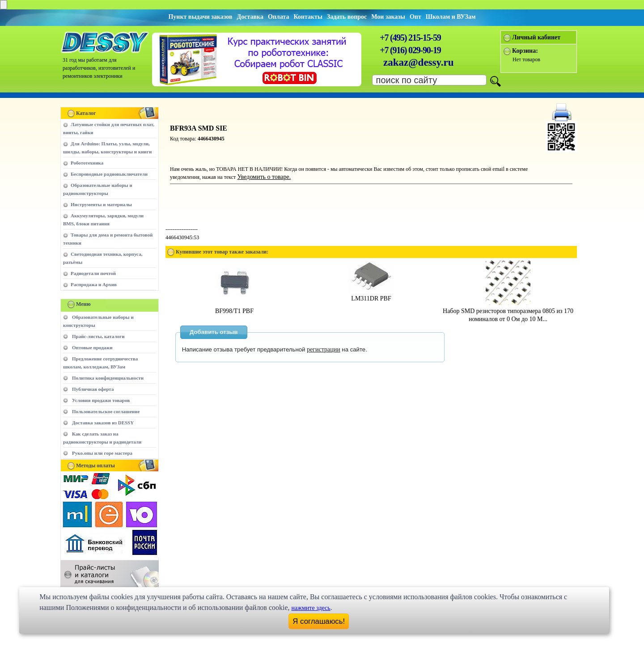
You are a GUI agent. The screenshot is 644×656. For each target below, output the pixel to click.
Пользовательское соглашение (106, 411)
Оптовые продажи (92, 347)
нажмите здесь (311, 608)
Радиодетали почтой (93, 273)
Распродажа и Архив (94, 284)
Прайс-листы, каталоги (98, 336)
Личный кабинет (536, 37)
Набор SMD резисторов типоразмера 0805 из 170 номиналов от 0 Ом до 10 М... (508, 311)
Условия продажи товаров (101, 400)
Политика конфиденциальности (108, 378)
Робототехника (87, 163)
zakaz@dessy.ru (419, 62)
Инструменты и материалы (101, 204)
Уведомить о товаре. (264, 177)
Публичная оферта (93, 389)
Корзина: (525, 51)
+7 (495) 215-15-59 (410, 38)
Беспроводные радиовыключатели (109, 174)
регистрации (324, 349)
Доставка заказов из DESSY (103, 423)
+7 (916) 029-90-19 (410, 50)
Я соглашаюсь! (319, 621)
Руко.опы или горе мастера (102, 453)
